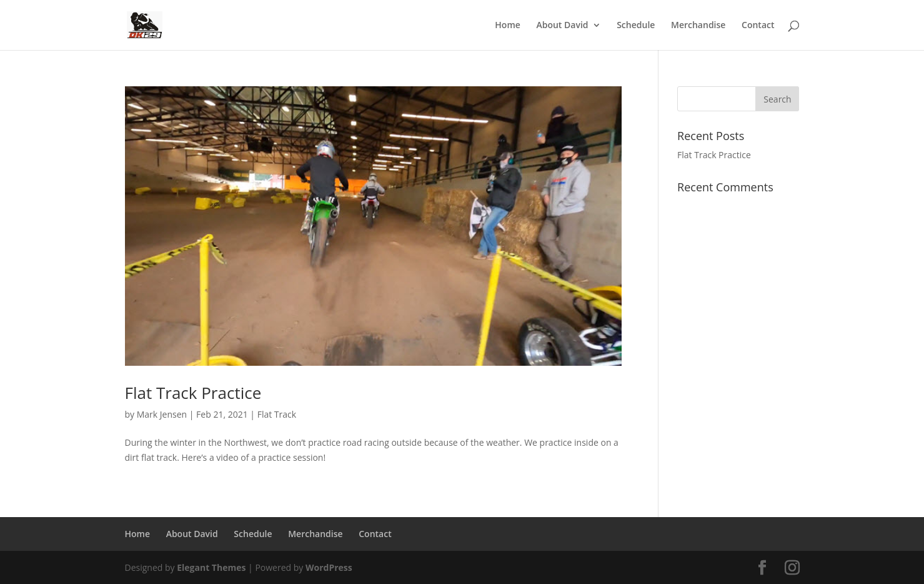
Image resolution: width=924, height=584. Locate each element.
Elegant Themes (211, 567)
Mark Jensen (162, 414)
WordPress (329, 567)
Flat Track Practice (193, 393)
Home (508, 26)
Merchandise (698, 26)
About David (562, 26)
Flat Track (277, 414)
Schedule (636, 26)
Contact (758, 26)
